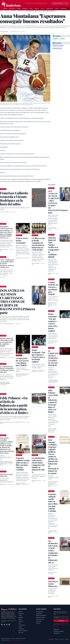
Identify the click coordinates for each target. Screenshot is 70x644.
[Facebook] (2, 625)
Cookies (57, 639)
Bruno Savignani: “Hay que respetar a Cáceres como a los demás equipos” (38, 356)
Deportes (37, 8)
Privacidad (51, 639)
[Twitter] (4, 625)
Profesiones (64, 8)
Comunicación (49, 8)
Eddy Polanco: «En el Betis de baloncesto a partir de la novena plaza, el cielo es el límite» (53, 401)
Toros (43, 8)
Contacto (38, 623)
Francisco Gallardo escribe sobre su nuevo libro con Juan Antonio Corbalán (23, 464)
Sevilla (19, 8)
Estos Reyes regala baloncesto (6, 475)
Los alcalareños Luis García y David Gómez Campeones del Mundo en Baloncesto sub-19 (38, 465)
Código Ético (39, 613)
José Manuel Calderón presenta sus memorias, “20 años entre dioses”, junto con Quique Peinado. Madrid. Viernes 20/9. (6, 232)
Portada (5, 8)
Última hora (12, 8)
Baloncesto (21, 11)
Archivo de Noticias (23, 631)
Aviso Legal (39, 621)
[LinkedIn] (9, 625)
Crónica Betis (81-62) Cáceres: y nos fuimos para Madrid (22, 362)
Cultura (57, 8)
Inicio (1, 11)
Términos (62, 639)
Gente (31, 8)
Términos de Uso (40, 619)
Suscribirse (61, 621)
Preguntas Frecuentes (59, 631)
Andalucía (25, 8)
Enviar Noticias (57, 633)
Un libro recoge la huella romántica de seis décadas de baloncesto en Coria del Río (38, 244)
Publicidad (56, 629)
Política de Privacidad (41, 615)
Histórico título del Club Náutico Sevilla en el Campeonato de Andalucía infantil (7, 342)
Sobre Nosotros (40, 612)
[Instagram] (7, 625)
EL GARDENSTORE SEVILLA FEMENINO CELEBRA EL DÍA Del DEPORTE (7, 369)
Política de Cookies (40, 617)
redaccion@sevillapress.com (16, 640)
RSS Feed (21, 633)
